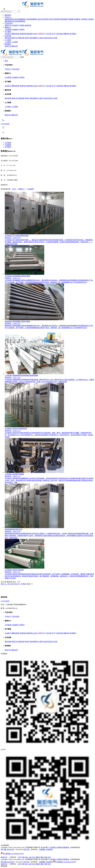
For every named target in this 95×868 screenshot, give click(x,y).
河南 (46, 857)
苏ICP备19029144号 (8, 849)
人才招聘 (15, 42)
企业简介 (8, 34)
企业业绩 (8, 36)
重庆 (42, 857)
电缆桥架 (77, 19)
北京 (33, 857)
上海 (30, 857)
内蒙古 (38, 857)
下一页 (20, 584)
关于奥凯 (8, 32)
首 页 (14, 189)
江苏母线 (84, 19)
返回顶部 (4, 866)
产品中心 (8, 17)
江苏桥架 (90, 19)
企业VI (36, 34)
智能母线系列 (9, 19)
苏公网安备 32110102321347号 (12, 854)
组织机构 (30, 34)
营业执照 (49, 849)
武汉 (26, 857)
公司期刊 (21, 30)
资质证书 (42, 34)
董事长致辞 (15, 34)
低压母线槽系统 (20, 19)
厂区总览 (48, 34)
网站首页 (8, 15)
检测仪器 (28, 25)
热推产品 (4, 857)
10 (17, 584)
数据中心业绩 (38, 38)
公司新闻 (8, 30)
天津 (23, 857)
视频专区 (66, 34)
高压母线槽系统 (32, 19)
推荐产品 (8, 25)
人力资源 (8, 40)
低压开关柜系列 (43, 19)
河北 (49, 857)
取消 (22, 57)
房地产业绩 (29, 38)
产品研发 (21, 25)
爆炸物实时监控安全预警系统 (15, 21)
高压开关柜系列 (55, 19)
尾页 (24, 584)
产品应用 (15, 25)
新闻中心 (8, 27)
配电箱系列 (64, 19)
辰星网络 (42, 849)
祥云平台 (27, 849)
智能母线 (66, 847)
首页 (6, 61)
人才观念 (8, 42)
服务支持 (15, 46)
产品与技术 (9, 23)
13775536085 (5, 601)
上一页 (7, 584)
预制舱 (71, 19)
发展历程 (23, 34)
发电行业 (15, 38)
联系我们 (73, 34)
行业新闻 (15, 30)
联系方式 (8, 46)
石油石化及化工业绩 (50, 38)
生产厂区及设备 (57, 34)
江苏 (19, 857)
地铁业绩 (21, 38)
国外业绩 (8, 38)
